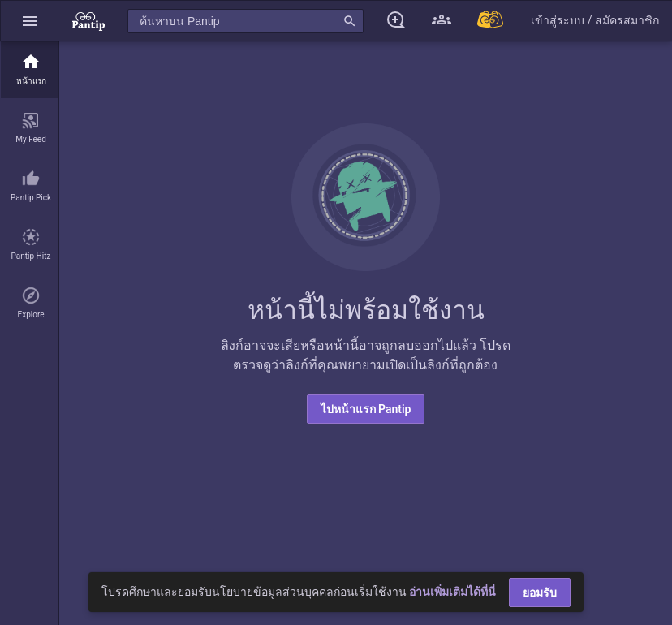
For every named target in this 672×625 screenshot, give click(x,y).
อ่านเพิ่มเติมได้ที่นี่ (452, 592)
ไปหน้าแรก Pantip (366, 409)
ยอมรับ (540, 593)
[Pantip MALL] (491, 21)
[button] (30, 21)
